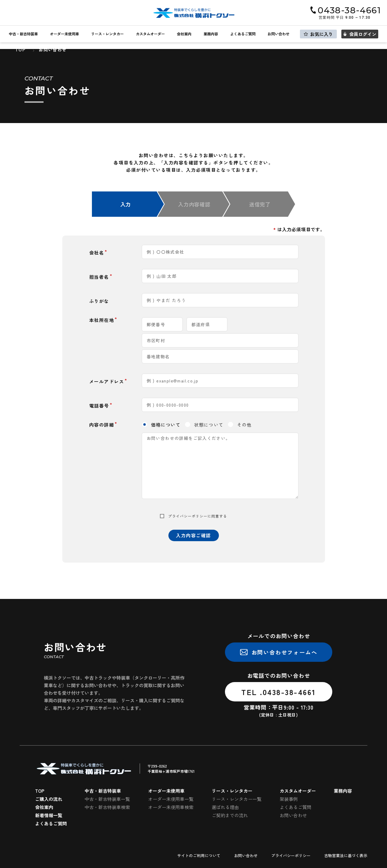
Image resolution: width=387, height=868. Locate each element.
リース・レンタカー (107, 34)
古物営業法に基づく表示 (346, 856)
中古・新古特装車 (23, 34)
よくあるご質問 (243, 34)
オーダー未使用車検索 (171, 807)
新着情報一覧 (49, 815)
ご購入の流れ (49, 799)
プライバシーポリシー (188, 516)
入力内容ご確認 (193, 535)
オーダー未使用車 (64, 34)
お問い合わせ (278, 34)
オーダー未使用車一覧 (171, 799)
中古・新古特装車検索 (107, 807)
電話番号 (99, 406)
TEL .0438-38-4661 (279, 692)
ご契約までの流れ (230, 815)
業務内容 (211, 34)
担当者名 (99, 277)
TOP (40, 791)
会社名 (97, 253)
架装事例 (289, 799)
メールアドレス (107, 381)
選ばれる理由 (225, 807)
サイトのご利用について (199, 856)
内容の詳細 (102, 425)
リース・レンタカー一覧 (237, 799)
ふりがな (99, 301)
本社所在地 (102, 320)
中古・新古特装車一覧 (107, 799)
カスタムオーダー (150, 34)
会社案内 (184, 34)
